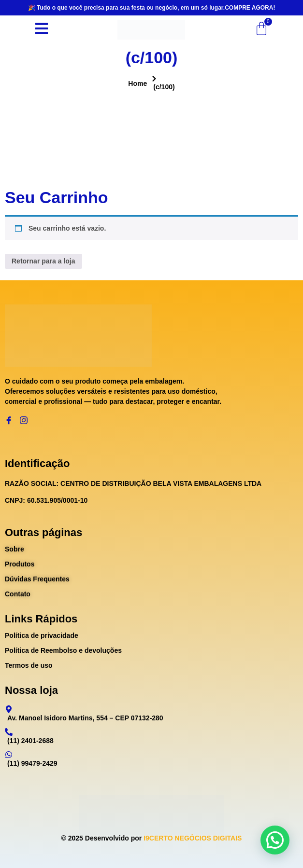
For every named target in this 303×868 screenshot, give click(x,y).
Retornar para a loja (43, 261)
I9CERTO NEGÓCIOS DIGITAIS (193, 838)
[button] (275, 840)
